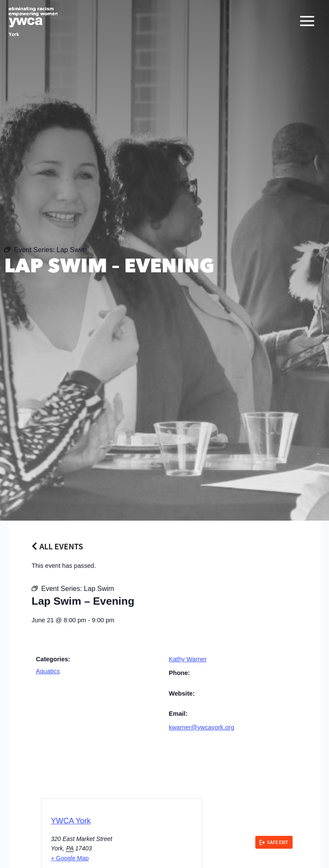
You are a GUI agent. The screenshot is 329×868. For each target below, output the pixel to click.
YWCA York (71, 821)
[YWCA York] (34, 22)
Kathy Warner (188, 659)
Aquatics (48, 671)
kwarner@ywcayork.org (202, 727)
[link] (274, 842)
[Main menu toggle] (307, 22)
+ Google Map (70, 858)
